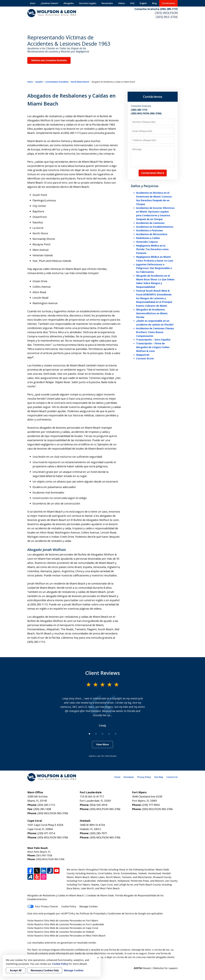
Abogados (69, 3)
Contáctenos (168, 3)
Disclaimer (129, 777)
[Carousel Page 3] (102, 734)
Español (39, 82)
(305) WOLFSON (166, 13)
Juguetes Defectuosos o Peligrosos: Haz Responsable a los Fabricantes (154, 268)
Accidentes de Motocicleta (152, 234)
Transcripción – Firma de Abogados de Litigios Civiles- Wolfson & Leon (153, 347)
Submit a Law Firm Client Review (103, 756)
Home (30, 82)
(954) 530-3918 (98, 805)
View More (102, 744)
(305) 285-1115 (46, 805)
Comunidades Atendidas (57, 82)
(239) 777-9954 (151, 805)
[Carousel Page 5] (116, 734)
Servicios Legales (88, 3)
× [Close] (98, 958)
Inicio (33, 3)
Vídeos (122, 3)
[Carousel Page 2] (96, 734)
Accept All (16, 970)
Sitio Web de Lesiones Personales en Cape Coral (71, 928)
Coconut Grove (145, 358)
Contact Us (172, 777)
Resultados (107, 3)
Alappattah (143, 355)
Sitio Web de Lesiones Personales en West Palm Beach (75, 936)
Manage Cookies (89, 906)
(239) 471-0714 (46, 833)
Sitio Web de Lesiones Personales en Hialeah (69, 932)
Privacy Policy (144, 777)
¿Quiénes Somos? (49, 3)
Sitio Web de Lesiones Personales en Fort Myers (71, 921)
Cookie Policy (69, 906)
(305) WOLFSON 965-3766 (53, 813)
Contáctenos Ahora (153, 173)
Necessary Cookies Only (45, 970)
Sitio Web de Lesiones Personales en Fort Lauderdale (74, 924)
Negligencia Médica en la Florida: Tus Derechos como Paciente (152, 249)
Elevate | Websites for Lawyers (156, 968)
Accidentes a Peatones (149, 230)
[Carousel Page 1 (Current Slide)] (89, 734)
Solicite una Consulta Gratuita (49, 60)
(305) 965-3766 (167, 17)
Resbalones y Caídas (148, 238)
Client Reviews (103, 673)
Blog (154, 3)
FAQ (132, 3)
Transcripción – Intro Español (153, 340)
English (143, 3)
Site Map (159, 777)
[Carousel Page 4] (109, 734)
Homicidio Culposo (147, 242)
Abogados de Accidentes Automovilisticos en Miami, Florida (152, 313)
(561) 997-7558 (44, 855)
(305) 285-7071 (98, 833)
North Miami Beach (80, 82)
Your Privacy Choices (43, 906)
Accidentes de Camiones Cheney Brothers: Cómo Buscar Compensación (155, 332)
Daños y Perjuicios (145, 186)
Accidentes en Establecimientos (155, 227)
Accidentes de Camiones (150, 223)
